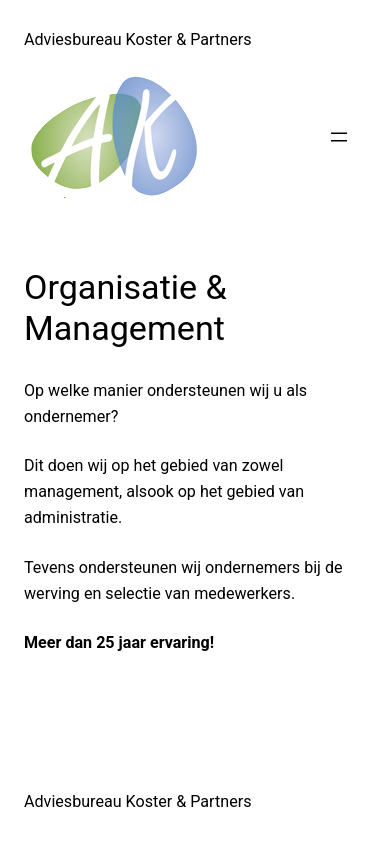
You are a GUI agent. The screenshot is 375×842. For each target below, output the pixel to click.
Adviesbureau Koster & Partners (137, 39)
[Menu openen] (339, 137)
